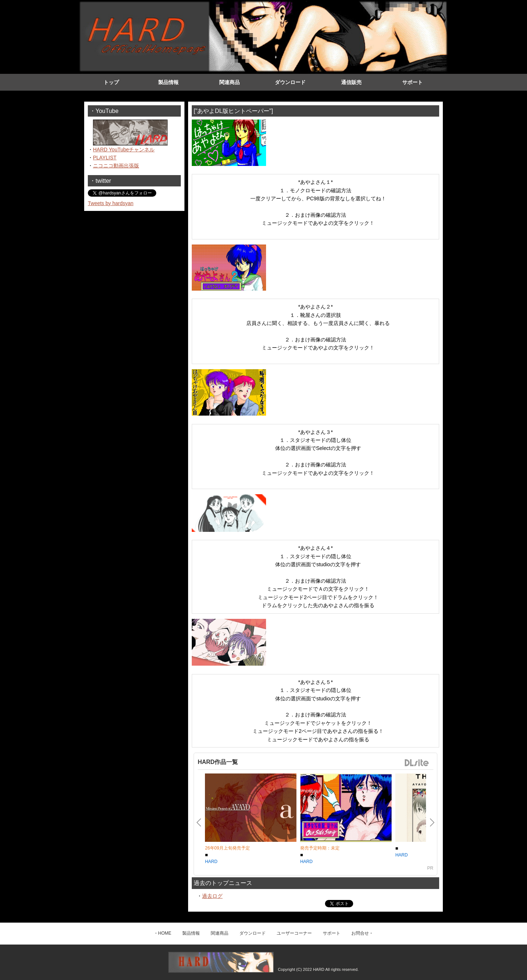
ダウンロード (290, 82)
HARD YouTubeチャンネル (124, 150)
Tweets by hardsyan (111, 203)
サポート (412, 82)
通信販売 (351, 82)
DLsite (417, 763)
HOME (165, 933)
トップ (111, 82)
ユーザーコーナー (294, 933)
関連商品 (229, 82)
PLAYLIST (105, 158)
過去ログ (212, 896)
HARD (211, 862)
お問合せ (360, 933)
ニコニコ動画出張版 (116, 166)
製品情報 (168, 82)
